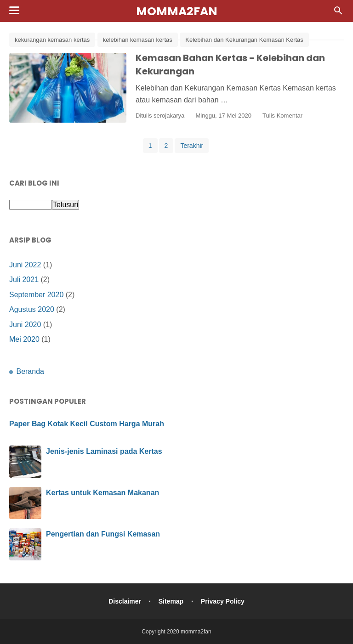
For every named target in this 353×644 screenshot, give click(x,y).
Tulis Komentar (282, 116)
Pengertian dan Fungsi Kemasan (103, 534)
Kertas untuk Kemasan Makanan (102, 493)
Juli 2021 (24, 280)
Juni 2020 (25, 325)
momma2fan (177, 11)
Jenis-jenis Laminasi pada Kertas (104, 451)
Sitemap (171, 601)
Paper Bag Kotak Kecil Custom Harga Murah (87, 424)
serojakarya (169, 116)
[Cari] (338, 13)
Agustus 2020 (32, 309)
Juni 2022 (25, 265)
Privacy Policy (223, 601)
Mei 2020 (24, 339)
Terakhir (192, 146)
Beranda (30, 371)
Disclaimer (125, 601)
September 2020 (36, 295)
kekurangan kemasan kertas (52, 40)
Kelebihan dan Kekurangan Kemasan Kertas (244, 40)
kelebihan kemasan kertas (138, 40)
